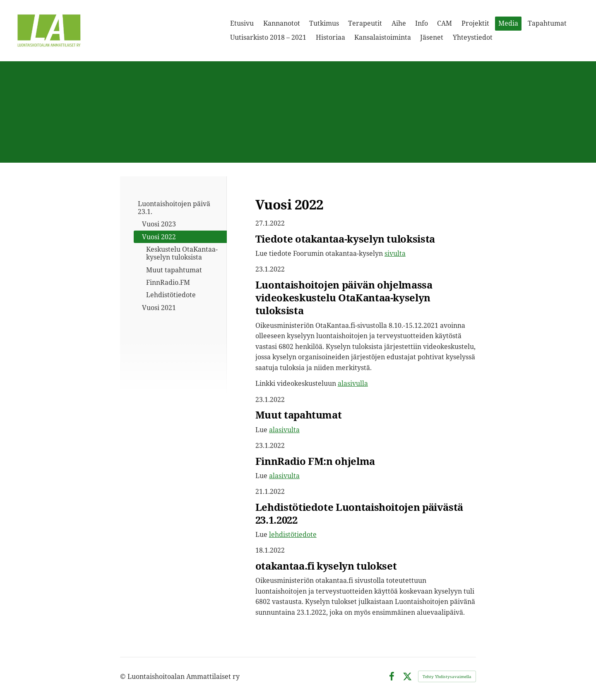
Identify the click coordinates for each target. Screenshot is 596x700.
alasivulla (353, 383)
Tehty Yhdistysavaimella (447, 676)
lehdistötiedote (293, 534)
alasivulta (284, 430)
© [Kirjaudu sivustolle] (124, 676)
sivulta (395, 253)
